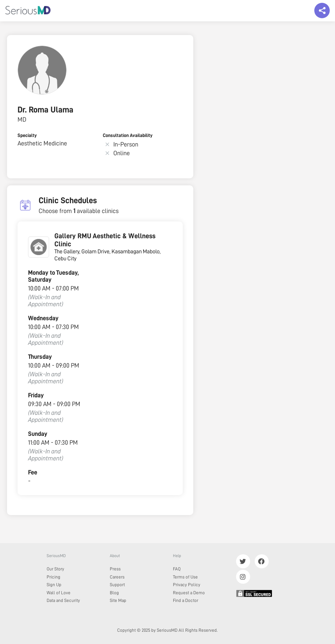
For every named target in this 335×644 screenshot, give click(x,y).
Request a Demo (189, 593)
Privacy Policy (187, 585)
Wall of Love (59, 593)
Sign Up (54, 585)
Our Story (55, 569)
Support (117, 585)
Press (115, 569)
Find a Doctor (186, 600)
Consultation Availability (128, 135)
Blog (114, 593)
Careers (117, 577)
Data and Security (63, 600)
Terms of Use (185, 577)
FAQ (177, 569)
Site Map (118, 600)
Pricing (53, 577)
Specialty (27, 135)
